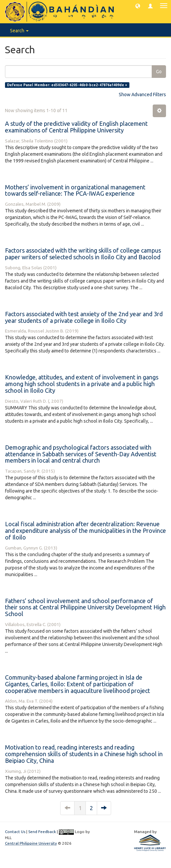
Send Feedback (42, 832)
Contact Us (15, 832)
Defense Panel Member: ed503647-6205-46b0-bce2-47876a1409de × (67, 85)
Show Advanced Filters (142, 95)
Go (159, 72)
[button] (138, 6)
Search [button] (19, 31)
